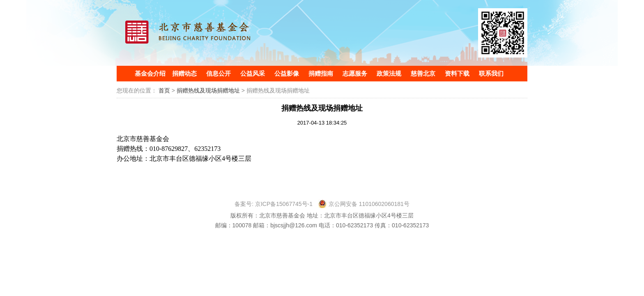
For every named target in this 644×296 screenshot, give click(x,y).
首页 (164, 90)
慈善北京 (423, 73)
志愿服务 (355, 73)
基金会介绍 (150, 73)
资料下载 (457, 73)
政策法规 (389, 73)
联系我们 (491, 73)
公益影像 (287, 73)
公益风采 (253, 73)
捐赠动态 (184, 73)
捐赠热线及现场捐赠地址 (209, 90)
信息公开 (218, 73)
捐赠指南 (321, 73)
